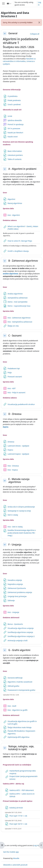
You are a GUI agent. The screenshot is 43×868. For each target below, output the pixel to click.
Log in (39, 4)
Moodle (16, 858)
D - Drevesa (15, 414)
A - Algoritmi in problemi (22, 169)
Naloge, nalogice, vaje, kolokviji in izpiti (21, 748)
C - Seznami (15, 336)
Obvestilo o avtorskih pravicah (15, 865)
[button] (9, 3)
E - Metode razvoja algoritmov (19, 481)
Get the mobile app (11, 852)
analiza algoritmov (10, 274)
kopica (6, 427)
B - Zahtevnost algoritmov (23, 261)
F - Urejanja (15, 545)
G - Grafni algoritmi (19, 650)
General (13, 33)
